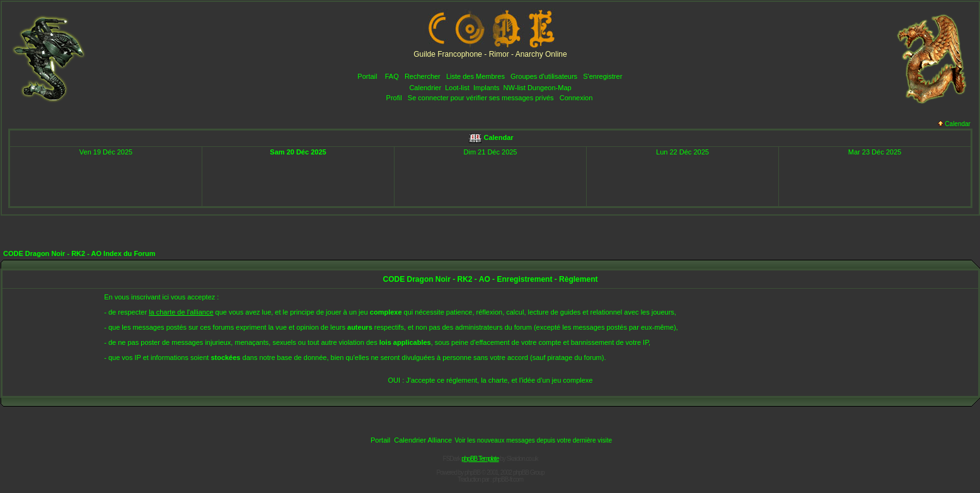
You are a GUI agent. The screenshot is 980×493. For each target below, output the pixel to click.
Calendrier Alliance (423, 440)
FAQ (392, 76)
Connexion (576, 98)
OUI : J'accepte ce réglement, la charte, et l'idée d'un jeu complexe (491, 380)
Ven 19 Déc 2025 (106, 152)
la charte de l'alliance (181, 312)
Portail (367, 76)
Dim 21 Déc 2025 (491, 152)
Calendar (954, 124)
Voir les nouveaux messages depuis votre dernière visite (533, 440)
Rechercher (423, 76)
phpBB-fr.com (508, 479)
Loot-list (457, 88)
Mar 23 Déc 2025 (875, 152)
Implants (487, 88)
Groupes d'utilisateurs (544, 76)
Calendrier (425, 88)
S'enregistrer (602, 76)
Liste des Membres (476, 76)
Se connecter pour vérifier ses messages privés (481, 98)
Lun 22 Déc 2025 (683, 152)
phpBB (472, 473)
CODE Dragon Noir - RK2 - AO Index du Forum (79, 253)
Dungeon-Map (550, 88)
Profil (394, 98)
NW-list (515, 88)
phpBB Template (480, 459)
